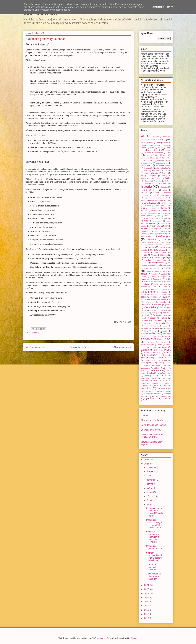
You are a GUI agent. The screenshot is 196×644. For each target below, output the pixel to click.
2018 (147, 610)
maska (168, 245)
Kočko (159, 216)
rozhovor (145, 321)
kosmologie (157, 221)
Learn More (158, 7)
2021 (147, 597)
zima (150, 396)
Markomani (158, 245)
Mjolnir (146, 252)
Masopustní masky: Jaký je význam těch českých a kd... (154, 524)
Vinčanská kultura (148, 378)
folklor (168, 178)
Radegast (155, 313)
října (149, 476)
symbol (167, 352)
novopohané (153, 265)
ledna (150, 505)
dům (166, 171)
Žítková (165, 399)
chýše (146, 195)
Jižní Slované (161, 206)
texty (151, 358)
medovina (163, 247)
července (151, 480)
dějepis (159, 160)
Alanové (156, 137)
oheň (157, 271)
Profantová (146, 305)
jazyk (155, 203)
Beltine (144, 148)
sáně (147, 326)
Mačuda (165, 242)
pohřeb (152, 292)
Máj (143, 245)
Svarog (157, 350)
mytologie (166, 257)
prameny (149, 302)
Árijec (143, 143)
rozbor (153, 318)
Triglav (147, 360)
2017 (147, 614)
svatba (167, 350)
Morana (144, 255)
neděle (162, 263)
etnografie (153, 176)
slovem (151, 342)
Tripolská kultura (161, 360)
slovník (163, 342)
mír (169, 250)
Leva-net (145, 415)
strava (164, 347)
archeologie (158, 140)
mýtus (148, 260)
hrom (165, 190)
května (150, 488)
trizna (143, 363)
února (150, 500)
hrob (155, 190)
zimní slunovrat (161, 396)
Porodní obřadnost (159, 295)
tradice (168, 358)
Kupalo (144, 228)
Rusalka (147, 323)
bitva (169, 148)
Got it (170, 7)
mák (149, 245)
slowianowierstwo (148, 345)
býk (147, 155)
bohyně (168, 150)
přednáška (150, 307)
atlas (159, 143)
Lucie (164, 240)
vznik (165, 386)
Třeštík (160, 363)
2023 (147, 589)
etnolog (164, 176)
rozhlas (164, 318)
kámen (144, 211)
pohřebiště (164, 292)
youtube (146, 388)
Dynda (155, 173)
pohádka (155, 289)
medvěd (144, 250)
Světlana (156, 353)
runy (169, 321)
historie (146, 187)
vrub (155, 381)
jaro (169, 200)
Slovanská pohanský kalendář (152, 567)
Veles (156, 368)
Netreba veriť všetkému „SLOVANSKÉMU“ (152, 436)
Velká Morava (155, 373)
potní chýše (158, 297)
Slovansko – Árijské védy (153, 420)
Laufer (143, 234)
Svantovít (145, 350)
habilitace (149, 183)
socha (146, 347)
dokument (148, 168)
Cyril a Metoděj (160, 155)
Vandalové (156, 365)
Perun (168, 279)
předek (168, 305)
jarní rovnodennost (156, 200)
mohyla (155, 252)
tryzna (151, 363)
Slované (144, 336)
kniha (143, 216)
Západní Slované (156, 391)
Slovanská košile (160, 336)
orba (165, 271)
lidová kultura (146, 236)
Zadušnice (162, 388)
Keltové (154, 211)
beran (152, 148)
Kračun (152, 223)
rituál (147, 315)
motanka (164, 255)
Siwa (154, 331)
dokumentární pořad (163, 168)
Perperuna (157, 279)
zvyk (143, 399)
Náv (154, 263)
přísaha (164, 310)
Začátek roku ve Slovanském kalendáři (154, 576)
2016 (147, 618)
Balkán (151, 145)
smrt (160, 345)
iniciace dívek (162, 198)
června (150, 484)
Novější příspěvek (35, 347)
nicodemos (101, 638)
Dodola (168, 165)
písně (156, 284)
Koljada (165, 218)
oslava (144, 274)
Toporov (159, 358)
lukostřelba (154, 242)
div (151, 165)
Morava (154, 255)
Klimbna (154, 213)
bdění (166, 145)
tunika (168, 363)
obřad (167, 268)
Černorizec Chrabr (148, 158)
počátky (164, 287)
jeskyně (148, 206)
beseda (161, 148)
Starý (155, 347)
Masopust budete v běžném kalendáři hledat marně (155, 512)
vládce (164, 378)
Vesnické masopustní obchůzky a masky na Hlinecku (153, 537)
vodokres (144, 381)
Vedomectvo (146, 368)
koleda (155, 218)
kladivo (144, 213)
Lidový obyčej (163, 236)
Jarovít (147, 203)
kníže (151, 216)
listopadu (151, 471)
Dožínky (148, 171)
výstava (155, 386)
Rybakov (158, 323)
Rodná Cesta (162, 315)
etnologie (144, 178)
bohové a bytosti (152, 150)
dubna (150, 492)
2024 (147, 585)
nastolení (145, 263)
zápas (168, 391)
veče (166, 365)
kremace (164, 224)
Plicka (165, 284)
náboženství (162, 260)
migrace (162, 250)
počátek (154, 287)
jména (144, 208)
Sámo (168, 323)
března (150, 496)
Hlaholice (164, 187)
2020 (147, 602)
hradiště (144, 190)
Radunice (166, 313)
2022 (147, 593)
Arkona (151, 143)
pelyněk (164, 277)
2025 (147, 464)
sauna (156, 326)
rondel (143, 318)
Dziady (165, 173)
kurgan (156, 229)
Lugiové (144, 242)
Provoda (158, 305)
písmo (147, 284)
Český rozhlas (165, 158)
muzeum (145, 257)
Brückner (147, 153)
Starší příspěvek (123, 347)
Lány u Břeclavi (161, 231)
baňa (158, 145)
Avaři (166, 143)
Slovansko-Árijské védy (156, 339)
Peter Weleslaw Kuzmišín (154, 282)
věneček (167, 373)
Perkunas (145, 279)
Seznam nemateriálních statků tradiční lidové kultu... (154, 557)
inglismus (148, 198)
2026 (147, 460)
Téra (143, 358)
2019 (147, 606)
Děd (151, 160)
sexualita (156, 328)
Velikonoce (156, 370)
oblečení (156, 268)
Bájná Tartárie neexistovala (154, 425)
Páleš (154, 277)
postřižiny (145, 297)
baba (143, 145)
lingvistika (152, 240)
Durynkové (145, 173)
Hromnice (145, 193)
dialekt (143, 165)
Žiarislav (154, 399)
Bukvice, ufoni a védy (151, 430)
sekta (165, 326)
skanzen (164, 331)
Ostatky (154, 274)
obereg (165, 265)
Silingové (167, 328)
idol (154, 195)
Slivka (165, 333)
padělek (164, 274)
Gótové (168, 181)
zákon (143, 391)
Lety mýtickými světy (159, 234)
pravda (163, 302)
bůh (169, 153)
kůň (167, 226)
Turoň (146, 365)
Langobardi (145, 231)
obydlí (149, 271)
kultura (159, 226)
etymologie (156, 178)
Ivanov (143, 200)
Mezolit (153, 250)
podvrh (144, 289)
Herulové (163, 183)
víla (166, 376)
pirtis (169, 282)
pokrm (143, 295)
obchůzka (145, 268)
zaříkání (157, 394)
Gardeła (147, 181)
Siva (146, 331)
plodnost (144, 287)
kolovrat (144, 221)
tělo (167, 355)
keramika (164, 211)
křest (151, 226)
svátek (147, 353)
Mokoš (164, 252)
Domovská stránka (79, 347)
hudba (156, 193)
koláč (146, 218)
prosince (151, 467)
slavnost (155, 333)
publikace (145, 313)
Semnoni (144, 328)
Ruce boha (158, 321)
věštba (147, 376)
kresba (144, 226)
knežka (164, 213)
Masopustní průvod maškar (154, 547)
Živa (143, 401)
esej (143, 176)
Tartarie (159, 355)
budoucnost (159, 153)
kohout (168, 216)
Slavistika (145, 333)
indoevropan (165, 195)
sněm (168, 345)
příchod (154, 310)
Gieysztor (158, 181)
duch (158, 171)
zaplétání (147, 394)
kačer (153, 208)
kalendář (35, 333)
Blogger (134, 638)
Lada (165, 229)
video (156, 376)
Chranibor (167, 193)
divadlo (159, 165)
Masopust (149, 247)
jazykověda (166, 203)
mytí (156, 258)
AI (143, 136)
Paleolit (144, 277)
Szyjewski (148, 355)
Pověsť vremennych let (161, 300)
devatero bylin (162, 163)
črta (145, 160)
